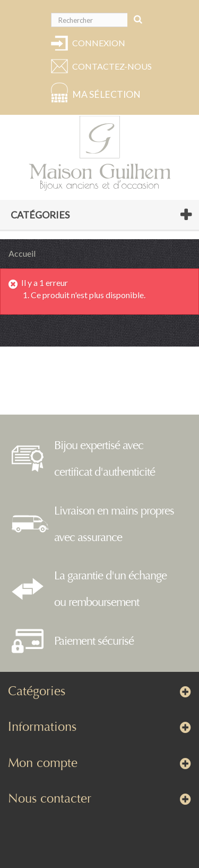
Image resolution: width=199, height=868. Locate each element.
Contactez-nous (110, 66)
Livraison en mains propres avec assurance (114, 524)
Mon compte (43, 763)
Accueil (22, 253)
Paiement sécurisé (94, 641)
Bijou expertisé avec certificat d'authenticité (105, 459)
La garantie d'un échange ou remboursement (110, 589)
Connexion (99, 43)
